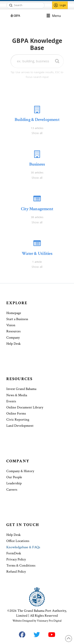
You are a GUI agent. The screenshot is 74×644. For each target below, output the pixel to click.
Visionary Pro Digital (49, 621)
